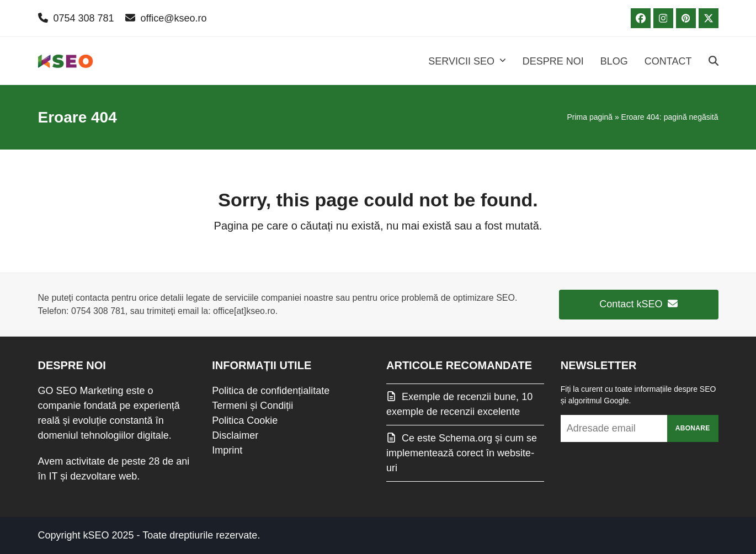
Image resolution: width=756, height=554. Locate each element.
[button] (714, 61)
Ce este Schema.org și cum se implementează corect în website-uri (462, 453)
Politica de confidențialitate (271, 391)
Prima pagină (590, 117)
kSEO (96, 535)
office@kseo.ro (174, 18)
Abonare (693, 428)
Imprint (227, 450)
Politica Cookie (245, 420)
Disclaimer (235, 435)
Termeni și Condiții (252, 406)
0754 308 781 (84, 18)
